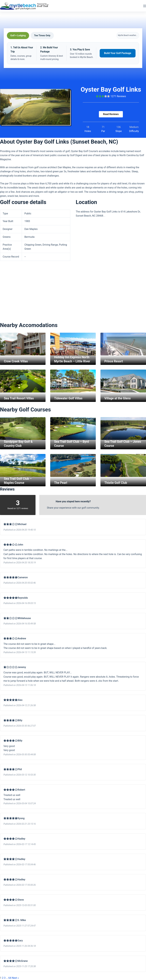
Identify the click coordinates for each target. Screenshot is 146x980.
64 (10, 978)
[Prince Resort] (123, 344)
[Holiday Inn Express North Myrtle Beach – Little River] (73, 344)
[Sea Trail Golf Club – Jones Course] (123, 429)
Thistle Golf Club (116, 483)
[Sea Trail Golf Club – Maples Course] (23, 465)
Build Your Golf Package (118, 53)
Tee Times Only (42, 35)
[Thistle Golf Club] (123, 465)
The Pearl (61, 483)
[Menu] (145, 6)
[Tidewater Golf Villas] (73, 381)
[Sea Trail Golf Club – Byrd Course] (73, 429)
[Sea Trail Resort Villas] (23, 381)
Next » (15, 978)
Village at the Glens (118, 398)
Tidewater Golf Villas (69, 398)
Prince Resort (114, 361)
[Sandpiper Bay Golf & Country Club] (23, 429)
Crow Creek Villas (16, 361)
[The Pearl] (73, 465)
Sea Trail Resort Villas (19, 398)
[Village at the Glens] (123, 381)
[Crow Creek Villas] (23, 344)
